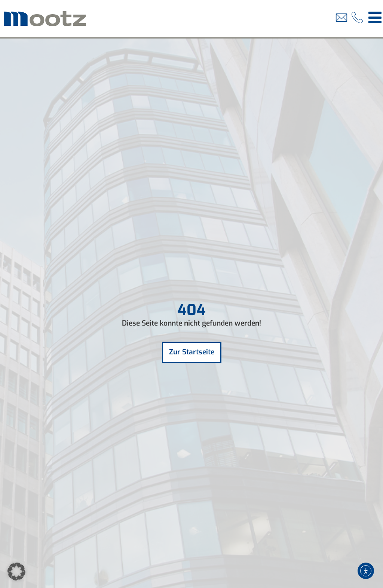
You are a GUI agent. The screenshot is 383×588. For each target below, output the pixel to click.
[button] (16, 572)
